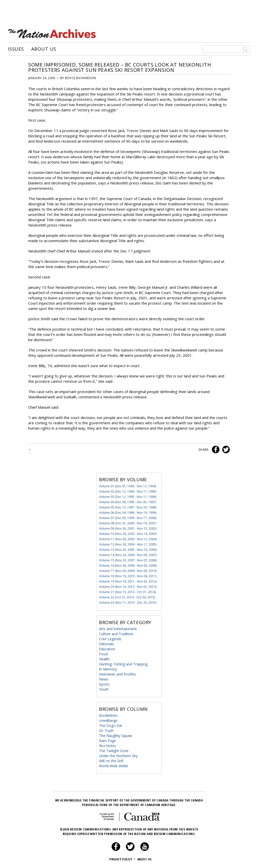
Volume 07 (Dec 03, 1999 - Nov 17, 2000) (128, 518)
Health (104, 659)
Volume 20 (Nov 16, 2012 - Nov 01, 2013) (128, 587)
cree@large (108, 720)
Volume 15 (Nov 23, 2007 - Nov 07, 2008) (128, 560)
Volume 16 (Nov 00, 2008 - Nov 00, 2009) (128, 566)
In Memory (108, 669)
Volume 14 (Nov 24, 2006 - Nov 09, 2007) (128, 555)
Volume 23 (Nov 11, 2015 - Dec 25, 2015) (128, 603)
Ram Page (107, 741)
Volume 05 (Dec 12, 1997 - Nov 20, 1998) (128, 507)
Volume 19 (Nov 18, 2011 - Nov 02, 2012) (128, 581)
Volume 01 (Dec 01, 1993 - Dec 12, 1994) (127, 486)
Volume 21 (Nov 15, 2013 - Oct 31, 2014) (127, 592)
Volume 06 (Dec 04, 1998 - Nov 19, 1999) (128, 513)
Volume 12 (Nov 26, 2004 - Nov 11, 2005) (128, 544)
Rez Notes (108, 746)
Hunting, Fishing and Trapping (123, 664)
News (104, 679)
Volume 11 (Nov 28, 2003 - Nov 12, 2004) (128, 539)
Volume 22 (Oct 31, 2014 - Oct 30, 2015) (127, 597)
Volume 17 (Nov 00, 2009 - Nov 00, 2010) (128, 571)
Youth (104, 689)
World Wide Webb (114, 766)
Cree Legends (110, 639)
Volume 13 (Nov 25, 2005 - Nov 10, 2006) (128, 550)
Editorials (106, 644)
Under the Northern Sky (118, 756)
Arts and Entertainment (118, 629)
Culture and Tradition (116, 634)
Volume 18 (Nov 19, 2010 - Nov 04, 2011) (128, 576)
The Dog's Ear (111, 726)
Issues (16, 49)
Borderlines (108, 715)
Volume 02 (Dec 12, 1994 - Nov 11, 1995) (128, 491)
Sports (104, 684)
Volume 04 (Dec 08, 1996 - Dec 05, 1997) (127, 502)
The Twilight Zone (114, 751)
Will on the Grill (111, 761)
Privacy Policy (123, 859)
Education (107, 649)
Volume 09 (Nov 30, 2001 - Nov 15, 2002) (128, 528)
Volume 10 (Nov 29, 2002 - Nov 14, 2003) (128, 534)
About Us (44, 49)
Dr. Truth (106, 731)
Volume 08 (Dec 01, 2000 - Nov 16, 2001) (128, 523)
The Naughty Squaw (116, 736)
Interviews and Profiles (118, 674)
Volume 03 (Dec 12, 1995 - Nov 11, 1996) (128, 497)
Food (103, 654)
